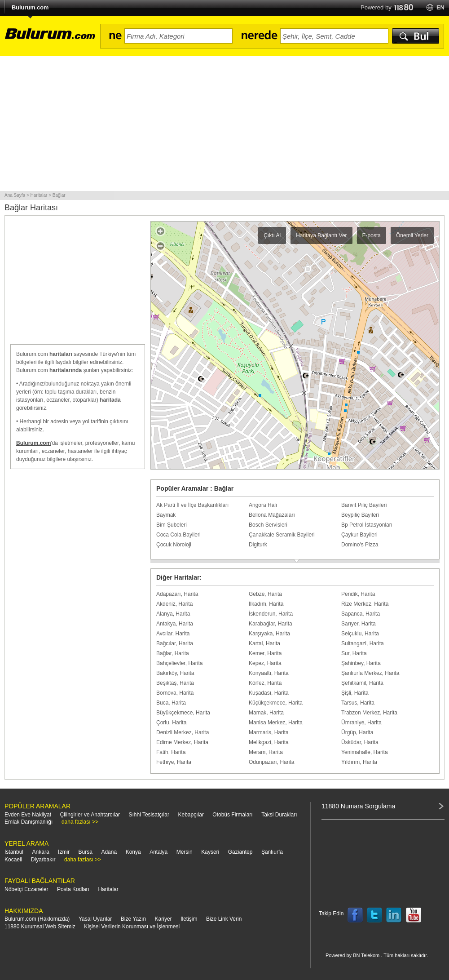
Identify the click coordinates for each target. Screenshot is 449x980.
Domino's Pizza (360, 545)
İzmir (64, 852)
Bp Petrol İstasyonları (367, 525)
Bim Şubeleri (172, 525)
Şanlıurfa (272, 852)
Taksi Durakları (279, 815)
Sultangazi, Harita (363, 643)
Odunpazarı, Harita (271, 762)
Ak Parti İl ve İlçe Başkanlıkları (192, 505)
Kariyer (163, 919)
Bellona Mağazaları (272, 515)
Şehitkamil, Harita (362, 683)
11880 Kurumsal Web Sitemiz (40, 927)
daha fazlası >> (80, 822)
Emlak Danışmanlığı (29, 822)
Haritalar (108, 889)
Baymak (166, 515)
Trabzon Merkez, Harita (369, 713)
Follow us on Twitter (374, 915)
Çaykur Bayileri (359, 535)
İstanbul (14, 852)
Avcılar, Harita (173, 634)
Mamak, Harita (266, 713)
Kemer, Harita (265, 653)
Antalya (158, 852)
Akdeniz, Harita (174, 604)
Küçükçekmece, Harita (276, 703)
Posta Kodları (73, 889)
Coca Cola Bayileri (178, 535)
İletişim (189, 919)
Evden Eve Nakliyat (28, 815)
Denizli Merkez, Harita (183, 732)
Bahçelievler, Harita (179, 663)
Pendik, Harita (358, 594)
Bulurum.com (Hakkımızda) (37, 919)
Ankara (41, 852)
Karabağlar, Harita (271, 624)
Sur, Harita (354, 653)
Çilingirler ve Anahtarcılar (90, 815)
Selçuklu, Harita (360, 634)
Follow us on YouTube (414, 915)
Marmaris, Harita (269, 732)
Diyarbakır (43, 860)
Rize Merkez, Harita (365, 604)
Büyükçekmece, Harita (183, 713)
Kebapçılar (191, 815)
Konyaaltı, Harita (269, 673)
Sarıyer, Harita (359, 624)
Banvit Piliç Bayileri (364, 505)
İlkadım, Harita (266, 604)
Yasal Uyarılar (95, 919)
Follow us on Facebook (355, 915)
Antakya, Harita (175, 624)
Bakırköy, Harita (175, 673)
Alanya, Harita (173, 614)
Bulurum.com (30, 7)
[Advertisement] (224, 124)
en (440, 7)
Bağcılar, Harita (175, 643)
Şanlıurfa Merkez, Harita (370, 673)
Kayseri (210, 852)
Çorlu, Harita (171, 723)
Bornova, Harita (175, 693)
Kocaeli (13, 860)
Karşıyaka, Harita (269, 634)
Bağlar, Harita (173, 653)
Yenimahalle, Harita (365, 752)
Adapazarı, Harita (177, 594)
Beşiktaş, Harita (175, 683)
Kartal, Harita (264, 643)
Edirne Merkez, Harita (182, 742)
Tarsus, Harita (358, 703)
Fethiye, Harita (174, 762)
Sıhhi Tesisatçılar (149, 815)
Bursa (86, 852)
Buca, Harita (171, 703)
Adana (109, 852)
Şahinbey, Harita (361, 663)
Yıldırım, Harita (359, 762)
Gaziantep (240, 852)
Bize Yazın (133, 919)
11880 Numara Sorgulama (358, 806)
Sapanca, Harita (361, 614)
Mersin (185, 852)
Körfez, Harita (265, 683)
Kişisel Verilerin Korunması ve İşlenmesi (132, 927)
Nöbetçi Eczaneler (26, 889)
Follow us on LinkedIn (394, 915)
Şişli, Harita (355, 693)
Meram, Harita (266, 752)
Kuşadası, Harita (269, 693)
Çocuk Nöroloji (174, 545)
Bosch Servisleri (268, 525)
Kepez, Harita (265, 663)
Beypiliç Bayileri (360, 515)
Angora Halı (263, 505)
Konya (133, 852)
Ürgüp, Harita (357, 732)
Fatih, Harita (171, 752)
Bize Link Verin (224, 919)
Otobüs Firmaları (232, 815)
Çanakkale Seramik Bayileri (282, 535)
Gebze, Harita (265, 594)
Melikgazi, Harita (269, 742)
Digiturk (258, 545)
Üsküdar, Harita (360, 742)
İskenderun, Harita (271, 614)
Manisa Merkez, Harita (276, 723)
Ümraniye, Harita (361, 723)
